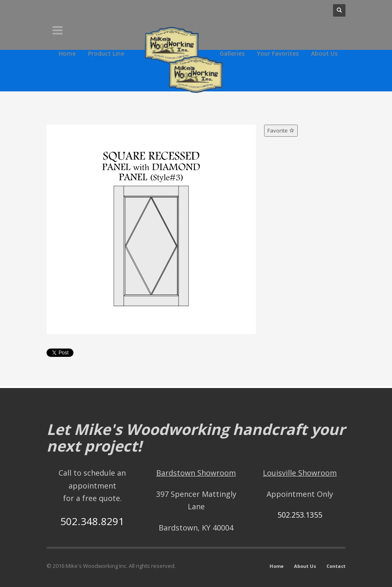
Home (277, 566)
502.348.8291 (92, 521)
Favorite (281, 130)
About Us (305, 566)
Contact (336, 566)
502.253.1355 (300, 515)
